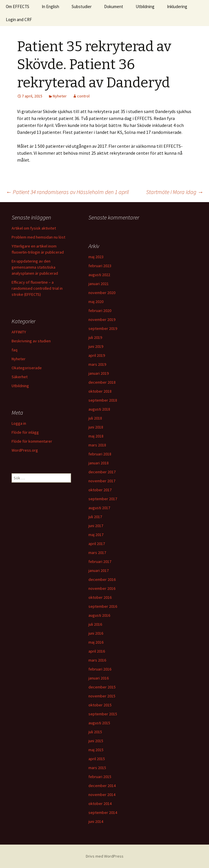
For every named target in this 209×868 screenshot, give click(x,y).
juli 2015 (95, 732)
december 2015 (102, 687)
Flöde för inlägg (25, 432)
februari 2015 (100, 777)
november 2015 (102, 696)
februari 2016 (100, 669)
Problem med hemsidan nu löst (38, 237)
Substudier (82, 7)
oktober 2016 (100, 597)
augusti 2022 (99, 275)
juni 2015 (96, 741)
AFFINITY (19, 332)
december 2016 (102, 579)
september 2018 (103, 400)
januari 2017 (99, 570)
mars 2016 (97, 660)
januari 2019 (99, 373)
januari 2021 (99, 284)
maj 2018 (96, 436)
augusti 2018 (99, 409)
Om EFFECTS (18, 7)
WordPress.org (25, 450)
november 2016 (102, 588)
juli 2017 (95, 517)
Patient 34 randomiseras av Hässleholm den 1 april (67, 192)
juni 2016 (96, 633)
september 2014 (103, 812)
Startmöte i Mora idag (175, 192)
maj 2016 (96, 642)
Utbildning (145, 7)
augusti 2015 (99, 723)
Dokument (114, 7)
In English (50, 7)
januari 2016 (99, 678)
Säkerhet (20, 377)
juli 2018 (95, 418)
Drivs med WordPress (105, 856)
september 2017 (103, 499)
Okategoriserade (27, 368)
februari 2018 (100, 454)
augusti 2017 (99, 508)
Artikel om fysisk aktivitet (34, 228)
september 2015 (103, 714)
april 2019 (97, 355)
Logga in (19, 423)
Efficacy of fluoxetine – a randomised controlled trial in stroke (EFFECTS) (37, 288)
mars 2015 (97, 768)
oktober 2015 (100, 705)
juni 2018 (96, 427)
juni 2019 (96, 346)
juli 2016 (95, 624)
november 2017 (102, 481)
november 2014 (102, 795)
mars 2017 (97, 553)
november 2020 (102, 293)
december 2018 (102, 382)
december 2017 (102, 472)
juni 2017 (96, 526)
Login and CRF (19, 20)
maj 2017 (96, 535)
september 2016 (103, 606)
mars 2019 (97, 364)
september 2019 (103, 328)
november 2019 (102, 320)
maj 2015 (96, 750)
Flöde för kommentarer (32, 441)
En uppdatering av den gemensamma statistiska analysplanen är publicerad (35, 267)
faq (14, 350)
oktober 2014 (100, 804)
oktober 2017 (100, 490)
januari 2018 (99, 463)
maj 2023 (96, 257)
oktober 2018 (100, 391)
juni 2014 (96, 821)
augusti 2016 (99, 615)
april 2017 (97, 544)
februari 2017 (100, 562)
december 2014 (102, 786)
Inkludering (177, 7)
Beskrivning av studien (31, 341)
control (83, 96)
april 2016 (97, 651)
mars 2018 (97, 445)
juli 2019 (95, 337)
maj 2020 (96, 302)
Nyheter (60, 96)
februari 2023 (100, 266)
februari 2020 (100, 311)
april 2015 (97, 759)
